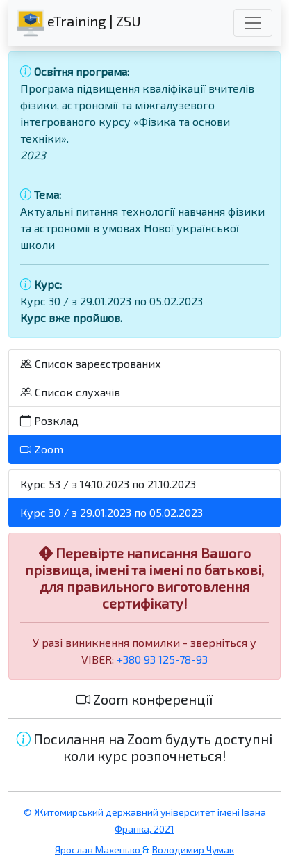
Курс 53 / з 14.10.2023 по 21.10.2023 (108, 484)
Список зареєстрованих (91, 363)
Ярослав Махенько (99, 850)
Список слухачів (70, 392)
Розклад (49, 420)
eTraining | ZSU (79, 23)
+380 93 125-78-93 (162, 659)
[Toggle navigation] (253, 23)
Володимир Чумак (193, 850)
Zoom (42, 449)
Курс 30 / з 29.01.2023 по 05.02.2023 (112, 512)
